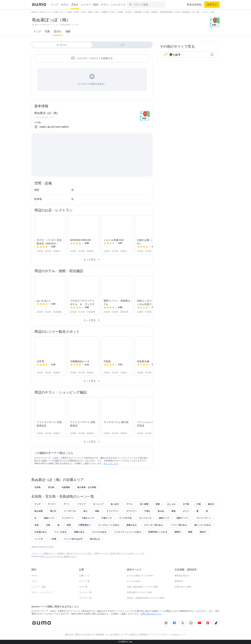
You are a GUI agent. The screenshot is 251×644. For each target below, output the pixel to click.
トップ (55, 5)
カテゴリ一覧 (85, 598)
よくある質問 (112, 635)
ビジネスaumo (134, 581)
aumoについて (179, 635)
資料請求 (179, 581)
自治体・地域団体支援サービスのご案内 (146, 598)
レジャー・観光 (90, 5)
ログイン (212, 5)
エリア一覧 (84, 581)
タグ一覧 (83, 587)
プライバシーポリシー (160, 635)
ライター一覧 (85, 592)
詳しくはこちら (111, 463)
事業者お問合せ (182, 576)
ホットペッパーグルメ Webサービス (59, 556)
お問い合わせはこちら (151, 614)
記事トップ (84, 576)
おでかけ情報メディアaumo (140, 576)
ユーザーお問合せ (129, 635)
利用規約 (144, 635)
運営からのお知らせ (85, 635)
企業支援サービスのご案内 (139, 592)
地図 (68, 31)
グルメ (75, 5)
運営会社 (69, 635)
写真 (47, 31)
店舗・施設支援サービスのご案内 (143, 587)
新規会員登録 (194, 5)
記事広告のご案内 (183, 587)
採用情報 (100, 635)
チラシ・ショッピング (113, 5)
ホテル (65, 5)
